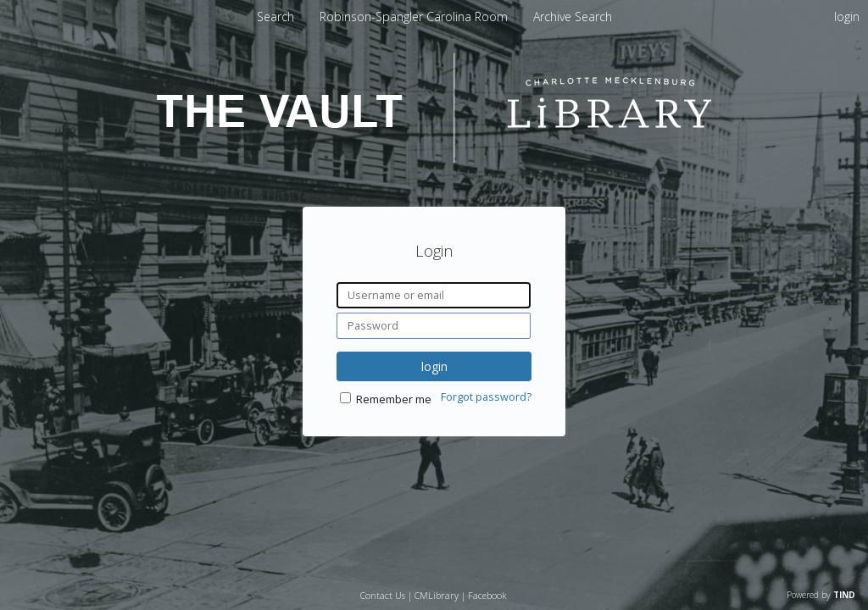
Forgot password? (486, 397)
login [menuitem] (847, 17)
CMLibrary (437, 595)
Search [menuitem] (275, 17)
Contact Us (383, 595)
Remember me (394, 399)
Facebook (487, 595)
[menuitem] (415, 17)
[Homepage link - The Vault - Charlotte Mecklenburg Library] (434, 158)
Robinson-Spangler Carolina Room (415, 17)
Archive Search (573, 17)
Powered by (821, 595)
